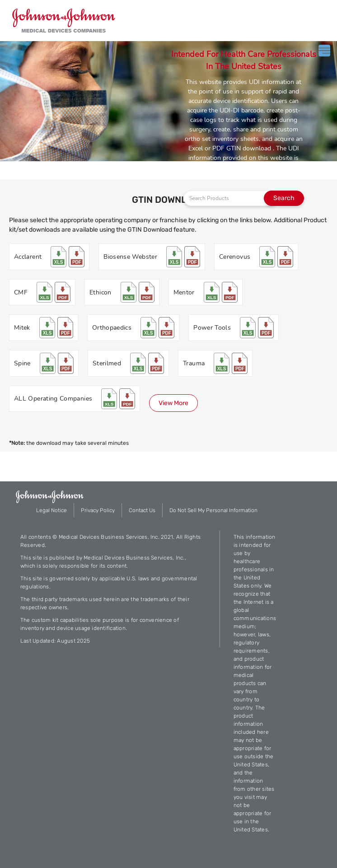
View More (173, 403)
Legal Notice (51, 510)
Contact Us (142, 510)
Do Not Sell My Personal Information (213, 510)
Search (284, 198)
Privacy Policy (98, 510)
